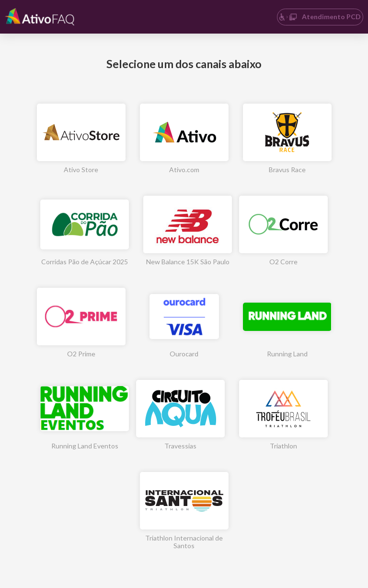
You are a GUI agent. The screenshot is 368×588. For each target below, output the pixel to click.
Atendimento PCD (320, 17)
